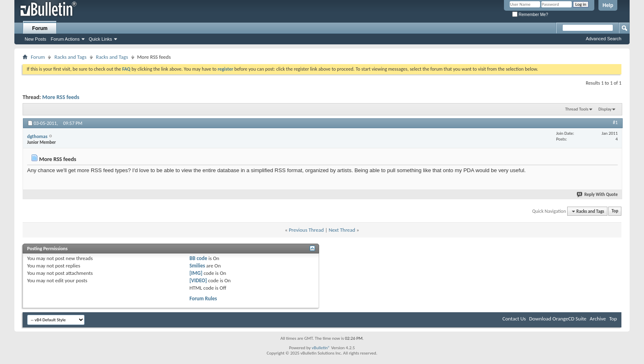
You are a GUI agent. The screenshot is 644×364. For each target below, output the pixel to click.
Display (605, 109)
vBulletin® (321, 348)
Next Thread (342, 230)
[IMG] (196, 273)
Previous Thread (306, 230)
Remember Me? (530, 15)
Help (608, 5)
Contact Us (514, 319)
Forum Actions (65, 39)
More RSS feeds (61, 97)
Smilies (197, 266)
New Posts (36, 39)
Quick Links (100, 39)
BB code (198, 258)
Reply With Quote (598, 195)
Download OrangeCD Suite (558, 319)
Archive (598, 319)
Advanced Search (604, 39)
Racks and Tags (70, 57)
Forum (40, 28)
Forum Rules (203, 298)
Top (615, 211)
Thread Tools (577, 109)
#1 (615, 122)
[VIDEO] (198, 280)
